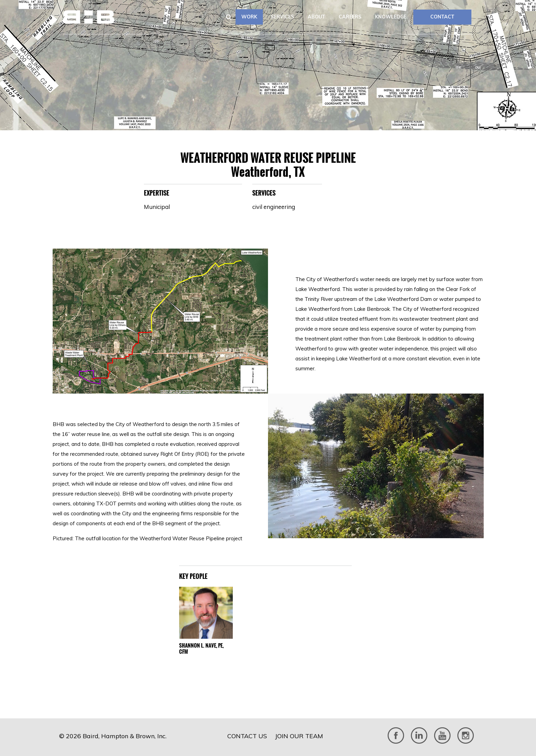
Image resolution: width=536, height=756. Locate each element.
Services (282, 17)
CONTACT (442, 17)
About (316, 17)
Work (249, 17)
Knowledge (391, 17)
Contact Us (247, 736)
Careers (350, 17)
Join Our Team (299, 736)
